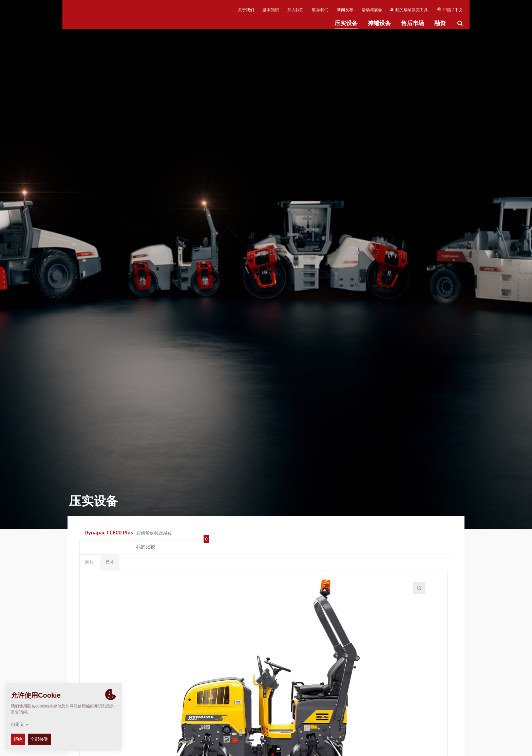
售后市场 (413, 23)
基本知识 (271, 10)
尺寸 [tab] (110, 550)
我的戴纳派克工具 (409, 10)
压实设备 (346, 23)
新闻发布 (345, 10)
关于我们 (246, 10)
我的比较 (423, 533)
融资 (440, 23)
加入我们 (296, 10)
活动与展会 (372, 10)
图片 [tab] (89, 551)
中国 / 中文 (450, 10)
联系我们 (320, 10)
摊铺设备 (379, 23)
